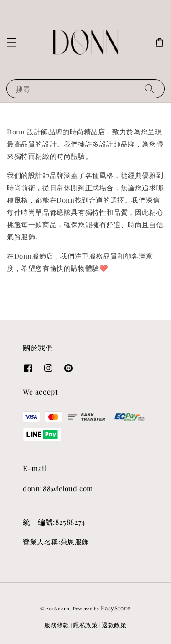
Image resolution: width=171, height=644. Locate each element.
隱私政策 (85, 625)
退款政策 (114, 625)
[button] (11, 42)
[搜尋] (150, 89)
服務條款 (57, 625)
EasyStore (116, 608)
